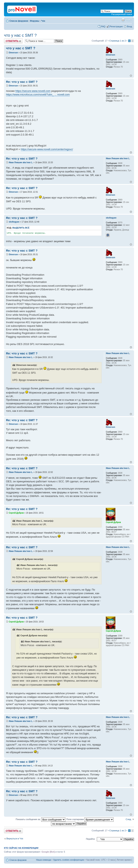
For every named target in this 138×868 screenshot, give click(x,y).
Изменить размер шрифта (129, 20)
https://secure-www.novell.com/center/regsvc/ (47, 149)
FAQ (103, 26)
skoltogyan (14, 222)
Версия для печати (123, 20)
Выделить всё (21, 228)
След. (129, 819)
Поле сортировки (90, 819)
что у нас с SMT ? (20, 35)
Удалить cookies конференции (69, 860)
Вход (129, 26)
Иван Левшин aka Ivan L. (21, 162)
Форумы (35, 21)
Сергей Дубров (16, 513)
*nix (43, 21)
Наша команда (43, 860)
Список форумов (19, 21)
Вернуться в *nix (15, 839)
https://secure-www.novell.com (33, 91)
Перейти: (91, 839)
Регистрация (116, 26)
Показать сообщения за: (40, 819)
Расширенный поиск (122, 14)
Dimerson (13, 53)
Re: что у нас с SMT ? (22, 82)
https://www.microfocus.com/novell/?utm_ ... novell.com (38, 95)
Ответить (13, 41)
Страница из (118, 41)
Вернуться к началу (131, 76)
